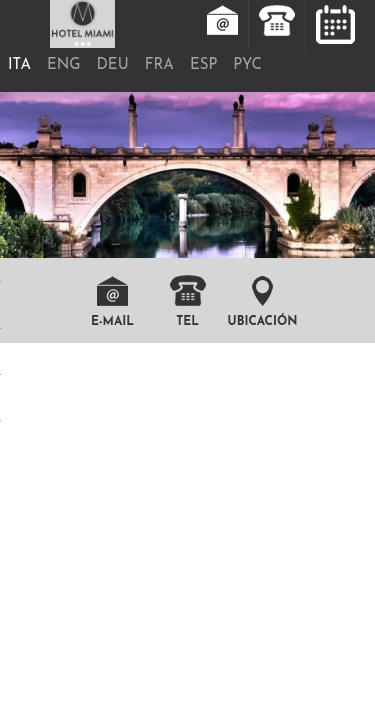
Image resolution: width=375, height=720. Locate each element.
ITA (19, 65)
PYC (247, 65)
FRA (159, 65)
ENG (64, 65)
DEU (113, 65)
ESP (203, 65)
